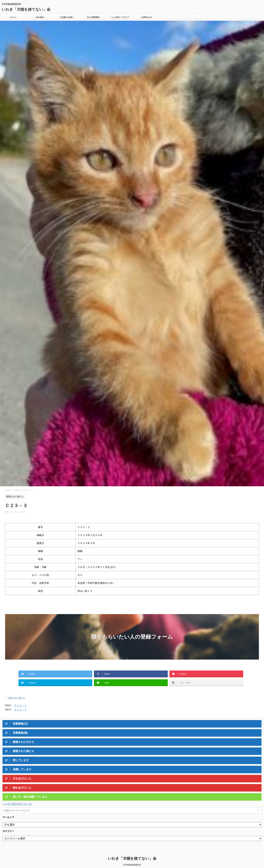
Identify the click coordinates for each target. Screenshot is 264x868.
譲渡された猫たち (17, 698)
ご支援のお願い (67, 17)
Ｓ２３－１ (20, 710)
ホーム (13, 17)
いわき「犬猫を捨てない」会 (26, 9)
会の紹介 (40, 17)
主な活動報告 (93, 17)
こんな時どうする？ (120, 17)
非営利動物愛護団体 (132, 865)
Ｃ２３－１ (20, 705)
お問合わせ (147, 17)
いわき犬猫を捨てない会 (17, 804)
